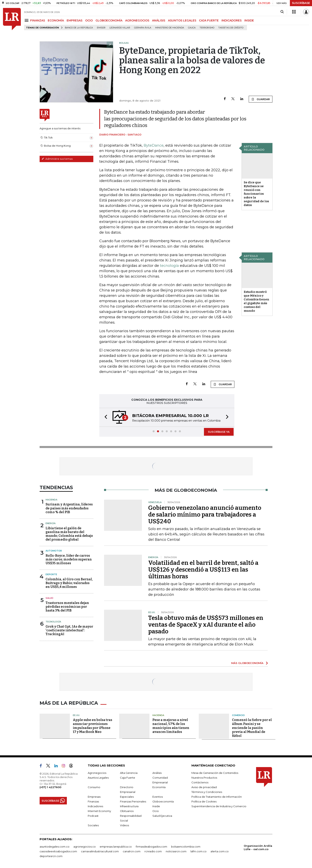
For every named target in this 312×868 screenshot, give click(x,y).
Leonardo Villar (120, 28)
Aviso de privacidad (204, 787)
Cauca (192, 28)
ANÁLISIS (159, 20)
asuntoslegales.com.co (55, 847)
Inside (156, 806)
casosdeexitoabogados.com (58, 851)
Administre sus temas (57, 159)
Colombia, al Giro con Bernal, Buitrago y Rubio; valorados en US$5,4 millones (69, 583)
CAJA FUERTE (209, 20)
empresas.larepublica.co (116, 847)
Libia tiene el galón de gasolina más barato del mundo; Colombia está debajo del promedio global (69, 534)
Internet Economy (99, 811)
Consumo (94, 787)
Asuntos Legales (98, 778)
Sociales (93, 825)
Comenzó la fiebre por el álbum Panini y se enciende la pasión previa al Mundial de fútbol (252, 728)
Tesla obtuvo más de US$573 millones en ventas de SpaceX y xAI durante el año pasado (206, 625)
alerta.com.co (220, 851)
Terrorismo (207, 28)
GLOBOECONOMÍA (109, 20)
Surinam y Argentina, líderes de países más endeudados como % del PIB (69, 508)
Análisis (157, 773)
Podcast (93, 816)
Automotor (54, 551)
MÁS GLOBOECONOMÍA (247, 663)
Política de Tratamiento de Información (217, 797)
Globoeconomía (163, 801)
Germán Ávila (143, 28)
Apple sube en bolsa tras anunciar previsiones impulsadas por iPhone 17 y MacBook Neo (93, 726)
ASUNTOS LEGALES (182, 20)
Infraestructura (129, 806)
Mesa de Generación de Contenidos (215, 773)
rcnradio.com (153, 851)
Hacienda (51, 500)
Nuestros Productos (204, 778)
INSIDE (249, 20)
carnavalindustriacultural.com (100, 851)
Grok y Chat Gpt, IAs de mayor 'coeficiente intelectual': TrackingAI (69, 630)
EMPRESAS (75, 20)
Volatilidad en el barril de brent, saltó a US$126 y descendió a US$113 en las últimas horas (203, 570)
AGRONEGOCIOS (137, 20)
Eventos (158, 797)
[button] (105, 417)
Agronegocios (97, 773)
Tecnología (53, 622)
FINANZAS (38, 20)
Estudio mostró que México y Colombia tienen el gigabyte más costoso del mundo (256, 301)
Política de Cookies (204, 801)
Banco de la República (79, 28)
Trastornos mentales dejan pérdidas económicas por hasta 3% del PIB (67, 607)
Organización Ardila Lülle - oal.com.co (258, 847)
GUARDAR (261, 99)
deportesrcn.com (51, 856)
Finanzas (93, 801)
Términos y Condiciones (207, 792)
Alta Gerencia (129, 773)
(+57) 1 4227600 (50, 787)
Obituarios (127, 811)
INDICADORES (232, 20)
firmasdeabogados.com (151, 847)
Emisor (101, 28)
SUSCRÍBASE (301, 3)
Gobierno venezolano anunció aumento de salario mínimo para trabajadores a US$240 (205, 515)
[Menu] (27, 20)
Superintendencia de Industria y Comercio (219, 806)
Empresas (94, 797)
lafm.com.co (198, 851)
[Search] (282, 12)
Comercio (238, 715)
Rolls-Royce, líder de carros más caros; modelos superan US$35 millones (69, 559)
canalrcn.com (132, 851)
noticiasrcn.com (176, 851)
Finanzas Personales (133, 801)
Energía (51, 523)
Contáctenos (200, 782)
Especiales (127, 797)
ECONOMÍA (56, 20)
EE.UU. (76, 715)
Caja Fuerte (128, 778)
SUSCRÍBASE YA (219, 432)
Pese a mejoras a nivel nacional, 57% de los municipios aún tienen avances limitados (171, 726)
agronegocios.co (85, 847)
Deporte (51, 574)
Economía (159, 787)
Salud (49, 598)
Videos (124, 825)
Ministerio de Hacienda (170, 28)
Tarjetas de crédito (231, 28)
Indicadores (95, 806)
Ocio (156, 811)
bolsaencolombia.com (186, 847)
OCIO (89, 20)
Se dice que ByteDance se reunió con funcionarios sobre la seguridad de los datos (256, 194)
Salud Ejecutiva (162, 816)
